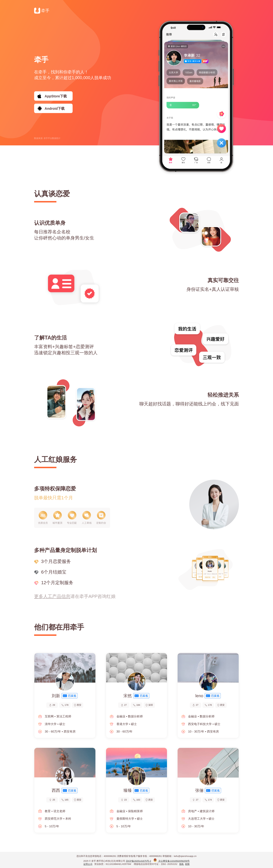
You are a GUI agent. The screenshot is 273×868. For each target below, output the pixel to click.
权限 (187, 864)
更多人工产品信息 (52, 596)
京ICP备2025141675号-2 (139, 861)
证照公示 (88, 864)
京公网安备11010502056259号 (171, 861)
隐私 (182, 864)
